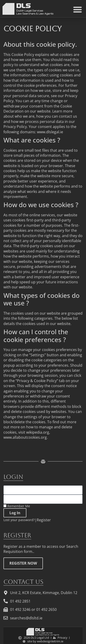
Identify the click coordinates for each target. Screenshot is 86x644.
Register (44, 520)
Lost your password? (19, 520)
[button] (78, 9)
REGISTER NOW (23, 563)
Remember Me (17, 506)
